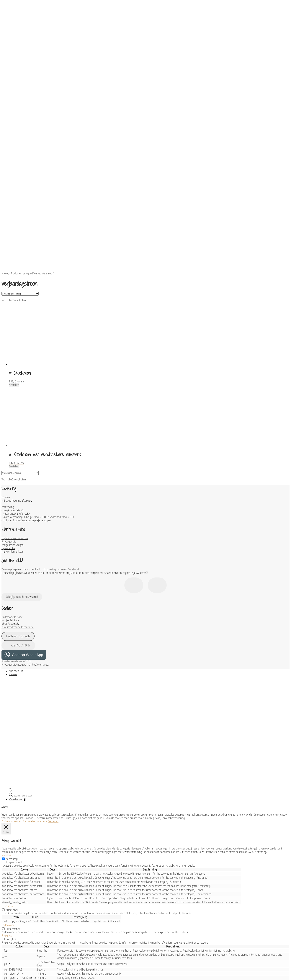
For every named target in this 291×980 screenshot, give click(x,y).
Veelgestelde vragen (13, 459)
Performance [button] (9, 840)
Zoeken (13, 589)
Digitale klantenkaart (13, 466)
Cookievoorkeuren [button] (12, 736)
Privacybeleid (9, 456)
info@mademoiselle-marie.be (18, 542)
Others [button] (5, 939)
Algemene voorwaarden (15, 453)
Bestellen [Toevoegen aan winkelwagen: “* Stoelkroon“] (14, 299)
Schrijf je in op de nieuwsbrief (22, 511)
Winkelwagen (17, 714)
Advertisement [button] (10, 928)
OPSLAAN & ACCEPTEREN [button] (15, 958)
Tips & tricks (8, 463)
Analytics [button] (7, 850)
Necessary (12, 773)
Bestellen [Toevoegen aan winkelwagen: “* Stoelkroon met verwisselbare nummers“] (14, 381)
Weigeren (53, 736)
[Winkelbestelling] (20, 208)
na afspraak (25, 415)
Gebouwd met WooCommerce (32, 579)
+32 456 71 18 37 (18, 560)
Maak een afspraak (18, 551)
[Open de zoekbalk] (11, 706)
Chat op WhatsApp (27, 569)
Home (5, 188)
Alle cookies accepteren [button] (35, 736)
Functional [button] (7, 821)
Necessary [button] (7, 770)
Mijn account (16, 585)
